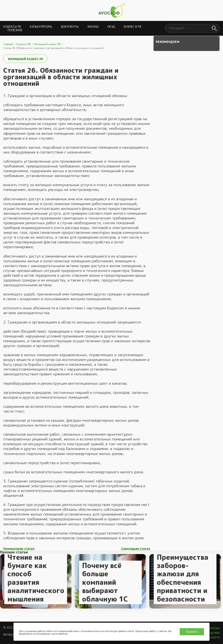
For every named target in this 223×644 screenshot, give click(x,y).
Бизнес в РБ (133, 27)
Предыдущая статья (19, 549)
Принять (192, 632)
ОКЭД (111, 27)
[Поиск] (214, 29)
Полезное (15, 30)
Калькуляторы (41, 27)
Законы (93, 27)
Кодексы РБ (12, 27)
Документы (70, 27)
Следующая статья (136, 549)
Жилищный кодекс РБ (25, 59)
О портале (212, 633)
